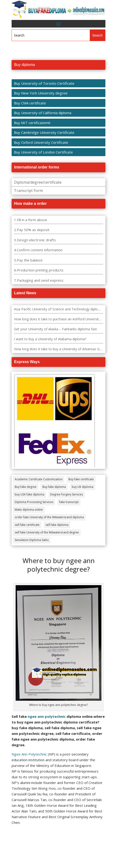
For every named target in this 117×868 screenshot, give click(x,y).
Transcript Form (28, 191)
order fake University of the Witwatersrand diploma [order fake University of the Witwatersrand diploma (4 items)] (49, 517)
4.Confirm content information (38, 250)
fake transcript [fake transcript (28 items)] (69, 502)
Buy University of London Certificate (43, 152)
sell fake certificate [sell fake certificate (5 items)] (27, 525)
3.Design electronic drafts (35, 240)
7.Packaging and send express (39, 280)
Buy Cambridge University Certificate (44, 132)
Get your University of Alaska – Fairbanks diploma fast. (56, 329)
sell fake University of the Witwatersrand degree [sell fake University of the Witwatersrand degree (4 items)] (47, 532)
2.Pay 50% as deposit (32, 230)
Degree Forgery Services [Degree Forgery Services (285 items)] (67, 494)
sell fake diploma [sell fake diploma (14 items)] (57, 525)
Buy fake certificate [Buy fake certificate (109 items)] (81, 479)
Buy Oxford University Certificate (41, 142)
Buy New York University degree (41, 93)
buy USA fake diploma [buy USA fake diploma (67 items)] (29, 494)
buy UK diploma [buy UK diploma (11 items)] (83, 487)
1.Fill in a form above (31, 220)
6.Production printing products (39, 270)
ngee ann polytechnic (47, 716)
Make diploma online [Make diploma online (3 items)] (29, 510)
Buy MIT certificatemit (32, 123)
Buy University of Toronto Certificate (44, 83)
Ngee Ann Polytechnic (29, 754)
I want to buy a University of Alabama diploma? (50, 339)
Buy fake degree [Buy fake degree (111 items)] (26, 487)
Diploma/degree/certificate (38, 182)
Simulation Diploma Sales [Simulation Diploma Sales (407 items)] (32, 540)
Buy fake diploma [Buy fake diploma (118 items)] (54, 487)
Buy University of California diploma (43, 113)
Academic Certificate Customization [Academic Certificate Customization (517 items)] (39, 479)
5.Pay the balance (28, 260)
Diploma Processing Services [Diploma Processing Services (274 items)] (34, 502)
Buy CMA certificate (30, 103)
